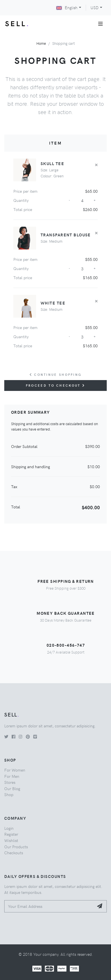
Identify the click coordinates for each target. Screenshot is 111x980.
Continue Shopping (56, 375)
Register (11, 834)
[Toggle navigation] (100, 24)
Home (41, 43)
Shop (9, 794)
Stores (10, 782)
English (67, 7)
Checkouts (14, 853)
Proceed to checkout (55, 385)
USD (95, 7)
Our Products (16, 847)
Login (9, 828)
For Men (12, 776)
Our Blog (12, 788)
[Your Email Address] (49, 906)
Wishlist (11, 840)
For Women (15, 770)
